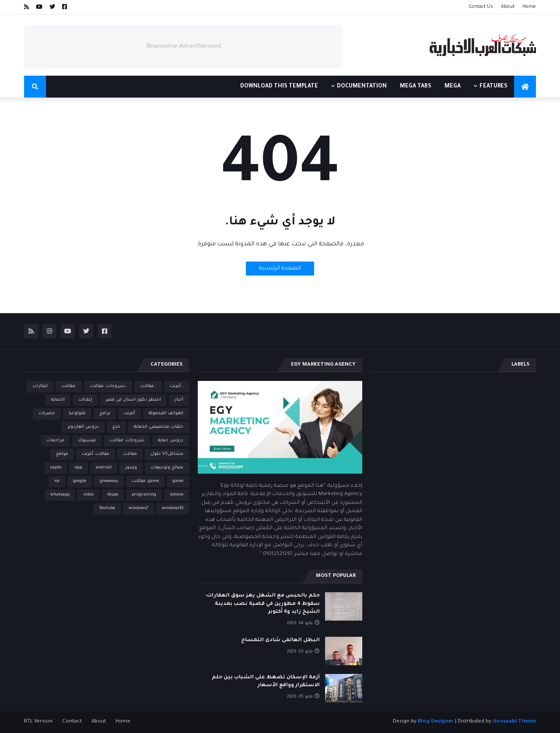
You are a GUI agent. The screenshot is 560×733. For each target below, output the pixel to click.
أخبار (179, 400)
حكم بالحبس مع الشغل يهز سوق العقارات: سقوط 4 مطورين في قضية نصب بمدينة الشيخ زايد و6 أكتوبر (263, 604)
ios (57, 481)
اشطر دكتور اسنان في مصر (133, 400)
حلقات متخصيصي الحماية (159, 427)
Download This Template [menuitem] (279, 87)
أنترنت (129, 414)
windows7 (138, 508)
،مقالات (69, 386)
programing (144, 495)
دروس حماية (171, 441)
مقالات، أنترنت (96, 454)
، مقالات (148, 386)
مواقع (62, 454)
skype (113, 495)
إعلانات (85, 400)
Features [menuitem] (493, 87)
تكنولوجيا (77, 414)
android (104, 468)
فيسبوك (87, 441)
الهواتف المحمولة (166, 414)
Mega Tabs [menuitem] (416, 87)
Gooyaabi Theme (514, 722)
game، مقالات (145, 481)
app (79, 468)
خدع (116, 427)
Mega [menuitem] (453, 87)
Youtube (107, 508)
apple (56, 468)
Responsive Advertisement (183, 47)
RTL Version (38, 722)
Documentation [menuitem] (362, 87)
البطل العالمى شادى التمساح (280, 641)
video (88, 495)
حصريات (47, 414)
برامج (105, 414)
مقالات (130, 454)
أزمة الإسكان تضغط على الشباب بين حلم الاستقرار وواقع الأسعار (266, 682)
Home (529, 7)
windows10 (173, 508)
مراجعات (55, 441)
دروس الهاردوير (83, 427)
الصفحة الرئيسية (280, 269)
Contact (72, 722)
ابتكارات (40, 386)
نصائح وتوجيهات (167, 468)
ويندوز (131, 468)
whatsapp (60, 495)
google (80, 481)
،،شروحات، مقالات (108, 386)
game (178, 481)
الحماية (58, 400)
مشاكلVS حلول (167, 454)
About (508, 7)
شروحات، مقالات (127, 441)
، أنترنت (177, 386)
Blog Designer (436, 722)
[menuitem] (525, 87)
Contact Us (481, 7)
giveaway (109, 481)
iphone (177, 495)
